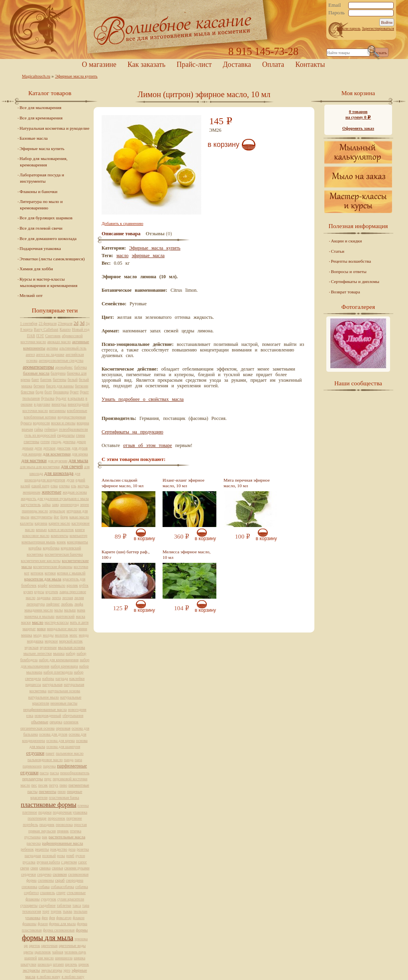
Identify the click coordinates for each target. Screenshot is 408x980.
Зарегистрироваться (378, 28)
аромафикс (64, 367)
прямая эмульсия (42, 831)
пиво (63, 785)
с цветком (69, 862)
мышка (59, 653)
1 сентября (29, 323)
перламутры (33, 779)
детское (49, 448)
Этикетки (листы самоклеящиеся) (52, 259)
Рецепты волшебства (351, 261)
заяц (55, 505)
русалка (29, 862)
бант (35, 380)
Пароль (336, 13)
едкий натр (40, 486)
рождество (59, 849)
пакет (50, 753)
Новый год (80, 329)
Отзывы (155, 234)
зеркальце (57, 511)
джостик (64, 448)
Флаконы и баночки (38, 191)
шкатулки (28, 964)
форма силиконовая (59, 930)
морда (83, 635)
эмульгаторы (52, 970)
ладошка (44, 598)
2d (76, 323)
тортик (56, 911)
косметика (35, 554)
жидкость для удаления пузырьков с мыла (55, 499)
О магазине (99, 64)
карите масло (59, 523)
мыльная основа (71, 647)
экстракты (31, 970)
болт (48, 392)
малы (59, 610)
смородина (75, 880)
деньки (27, 448)
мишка (27, 635)
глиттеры (31, 442)
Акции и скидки (347, 241)
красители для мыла (43, 579)
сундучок (49, 899)
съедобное (47, 905)
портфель (30, 825)
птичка (76, 831)
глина (80, 435)
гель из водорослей (40, 435)
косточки (81, 567)
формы (82, 930)
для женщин (31, 454)
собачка (82, 887)
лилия (79, 598)
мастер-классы (57, 622)
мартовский (65, 616)
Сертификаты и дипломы (355, 281)
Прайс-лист (194, 64)
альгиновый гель (73, 348)
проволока (64, 825)
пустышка (32, 837)
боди (39, 392)
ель (74, 486)
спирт (61, 893)
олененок (71, 722)
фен (45, 918)
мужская (32, 647)
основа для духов (53, 734)
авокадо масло (59, 342)
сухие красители (71, 899)
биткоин (81, 386)
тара (86, 905)
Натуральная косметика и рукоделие (54, 128)
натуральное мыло (44, 697)
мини (83, 629)
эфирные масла (148, 256)
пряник (63, 831)
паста (44, 773)
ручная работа (48, 862)
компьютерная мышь (38, 542)
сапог (82, 862)
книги (80, 530)
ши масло (46, 958)
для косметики (57, 454)
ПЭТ (40, 336)
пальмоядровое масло (45, 760)
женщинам (31, 492)
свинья (57, 868)
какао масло (79, 517)
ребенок (27, 849)
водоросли (41, 423)
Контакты (310, 64)
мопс (73, 635)
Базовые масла (34, 138)
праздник (47, 825)
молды (48, 635)
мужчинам (48, 647)
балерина (58, 373)
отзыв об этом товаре (148, 445)
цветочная (49, 946)
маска (80, 616)
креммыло (57, 585)
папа (78, 760)
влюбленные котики (40, 417)
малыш (70, 610)
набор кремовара (64, 666)
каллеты (27, 523)
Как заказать (146, 64)
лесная (68, 598)
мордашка (35, 641)
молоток (61, 635)
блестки (27, 392)
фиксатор (64, 918)
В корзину (224, 144)
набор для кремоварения (59, 660)
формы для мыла (48, 938)
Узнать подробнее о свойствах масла (143, 399)
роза (72, 849)
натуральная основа (64, 691)
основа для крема (61, 741)
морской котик (71, 641)
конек (61, 542)
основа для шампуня (63, 747)
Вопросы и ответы (349, 271)
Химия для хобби (36, 269)
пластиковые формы (48, 805)
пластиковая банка (64, 797)
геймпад (51, 429)
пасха (54, 773)
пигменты (47, 792)
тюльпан (80, 911)
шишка (79, 958)
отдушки (35, 753)
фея (52, 918)
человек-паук (75, 952)
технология (32, 911)
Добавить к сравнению (122, 223)
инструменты (42, 517)
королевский (71, 548)
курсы (39, 592)
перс (48, 779)
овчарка (56, 722)
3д (88, 323)
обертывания (73, 715)
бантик (46, 380)
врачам (27, 429)
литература (35, 604)
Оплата (273, 64)
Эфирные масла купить (76, 76)
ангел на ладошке (50, 354)
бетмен (39, 386)
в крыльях (76, 398)
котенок (37, 573)
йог (57, 517)
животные (51, 492)
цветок (35, 946)
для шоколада (59, 473)
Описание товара (121, 234)
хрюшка (81, 939)
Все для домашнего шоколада (48, 238)
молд (38, 635)
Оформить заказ (358, 128)
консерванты (77, 542)
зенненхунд (70, 505)
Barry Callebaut (46, 329)
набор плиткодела (58, 672)
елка (54, 486)
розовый (49, 856)
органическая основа (37, 728)
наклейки (77, 678)
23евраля (65, 323)
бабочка (80, 367)
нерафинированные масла (45, 710)
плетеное (30, 812)
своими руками (77, 868)
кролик (72, 585)
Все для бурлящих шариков (46, 218)
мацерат (29, 629)
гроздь (56, 442)
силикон (60, 874)
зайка (46, 505)
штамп (59, 964)
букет (74, 392)
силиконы (46, 880)
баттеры (59, 380)
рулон (80, 856)
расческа (34, 843)
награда (62, 678)
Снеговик (53, 336)
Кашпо (65, 329)
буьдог (61, 398)
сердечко (44, 874)
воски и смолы (63, 423)
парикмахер (32, 766)
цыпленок (43, 952)
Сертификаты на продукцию (132, 432)
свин (34, 868)
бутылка (48, 398)
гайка (39, 429)
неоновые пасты (64, 703)
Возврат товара (346, 292)
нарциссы (33, 684)
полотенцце (37, 818)
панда (69, 760)
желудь (83, 486)
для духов (80, 448)
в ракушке (42, 404)
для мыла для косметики (40, 467)
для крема (80, 454)
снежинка (29, 887)
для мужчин (58, 461)
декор (81, 442)
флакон (78, 918)
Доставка (237, 64)
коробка (35, 548)
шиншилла (64, 958)
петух (54, 785)
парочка (49, 766)
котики (50, 573)
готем (45, 442)
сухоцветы (29, 905)
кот (27, 573)
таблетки (64, 905)
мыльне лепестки (38, 653)
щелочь (71, 964)
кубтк (84, 585)
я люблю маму (49, 977)
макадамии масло (39, 610)
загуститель (31, 505)
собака (44, 887)
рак (45, 837)
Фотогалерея (358, 307)
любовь (67, 604)
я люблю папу (73, 977)
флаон (43, 924)
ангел (30, 354)
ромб (70, 856)
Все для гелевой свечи (41, 228)
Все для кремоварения (41, 118)
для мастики (34, 461)
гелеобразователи (74, 429)
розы (61, 856)
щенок (84, 964)
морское (51, 641)
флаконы (29, 924)
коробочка (51, 548)
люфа (78, 604)
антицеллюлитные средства (61, 360)
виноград (59, 404)
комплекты (59, 536)
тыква (67, 911)
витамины (57, 411)
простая (80, 825)
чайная (58, 952)
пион (61, 792)
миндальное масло (62, 629)
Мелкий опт (31, 295)
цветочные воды (72, 946)
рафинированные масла (62, 843)
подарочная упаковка (70, 812)
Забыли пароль (348, 28)
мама (81, 610)
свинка (45, 868)
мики (41, 629)
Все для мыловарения (40, 107)
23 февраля (48, 323)
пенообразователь (75, 773)
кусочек (52, 592)
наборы (48, 678)
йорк (64, 517)
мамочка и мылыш (39, 616)
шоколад (44, 964)
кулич (28, 592)
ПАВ (31, 336)
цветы (28, 952)
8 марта (26, 329)
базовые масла (36, 373)
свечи (25, 868)
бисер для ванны (60, 386)
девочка (69, 442)
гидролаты (66, 435)
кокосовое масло (36, 536)
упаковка (33, 918)
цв (26, 946)
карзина (41, 523)
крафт (43, 585)
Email (335, 5)
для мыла (78, 461)
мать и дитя (79, 622)
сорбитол (31, 893)
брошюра (61, 392)
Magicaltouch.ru (36, 76)
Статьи (338, 251)
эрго (67, 970)
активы (52, 348)
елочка (64, 486)
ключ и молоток (61, 530)
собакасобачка (63, 887)
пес (34, 785)
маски (26, 622)
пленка (83, 805)
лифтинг (53, 604)
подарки (45, 812)
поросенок (57, 818)
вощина (83, 423)
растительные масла (67, 837)
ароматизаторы (38, 367)
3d (82, 323)
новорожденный (48, 715)
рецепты (42, 849)
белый (72, 380)
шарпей (30, 958)
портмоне (74, 818)
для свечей (72, 467)
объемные (40, 722)
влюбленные (77, 411)
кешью (41, 530)
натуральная (52, 684)
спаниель (47, 893)
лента (56, 598)
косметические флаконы (53, 567)
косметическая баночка (64, 554)
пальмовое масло (70, 753)
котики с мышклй (71, 573)
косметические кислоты (41, 561)
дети (38, 448)
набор (71, 653)
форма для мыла (62, 924)
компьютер (78, 536)
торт (46, 911)
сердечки (28, 874)
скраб (60, 880)
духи (71, 480)
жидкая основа (75, 492)
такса (77, 905)
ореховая (63, 728)
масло (122, 256)
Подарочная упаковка (40, 248)
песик (43, 785)
